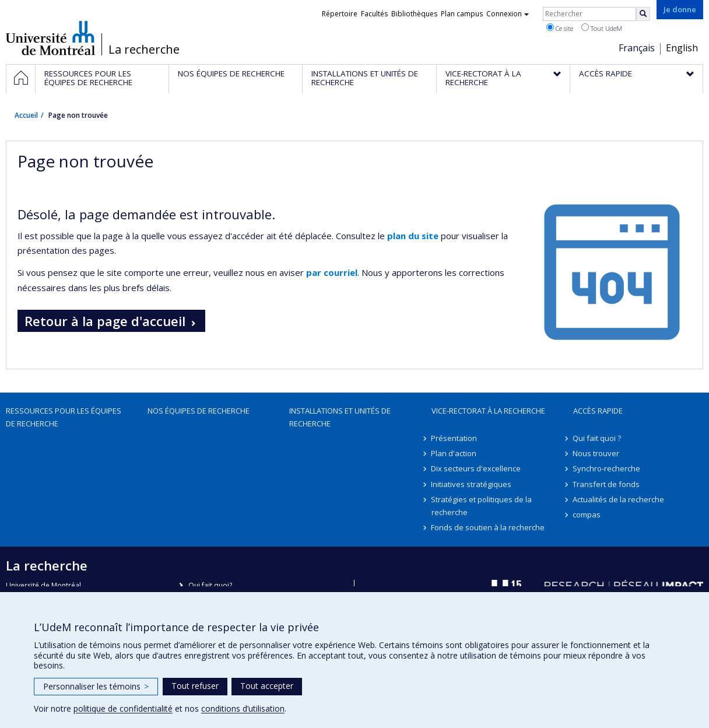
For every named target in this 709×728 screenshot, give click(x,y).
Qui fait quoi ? (597, 438)
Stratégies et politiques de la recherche (482, 506)
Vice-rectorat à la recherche (488, 411)
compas (587, 514)
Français (637, 48)
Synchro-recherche (607, 468)
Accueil (26, 115)
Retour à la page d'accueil (105, 321)
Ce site (560, 28)
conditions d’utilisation (243, 708)
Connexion (508, 14)
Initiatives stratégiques (472, 484)
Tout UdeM (602, 28)
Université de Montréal (50, 38)
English (682, 48)
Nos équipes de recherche (199, 411)
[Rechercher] (643, 14)
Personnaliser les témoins (96, 686)
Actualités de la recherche (619, 499)
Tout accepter (267, 686)
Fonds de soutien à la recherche (488, 527)
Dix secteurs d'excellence (476, 468)
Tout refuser (195, 686)
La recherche (144, 50)
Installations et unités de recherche (340, 417)
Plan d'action (454, 453)
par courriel (332, 272)
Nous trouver (596, 453)
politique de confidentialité (123, 708)
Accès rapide (598, 411)
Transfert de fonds (607, 484)
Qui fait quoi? (210, 585)
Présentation (454, 438)
